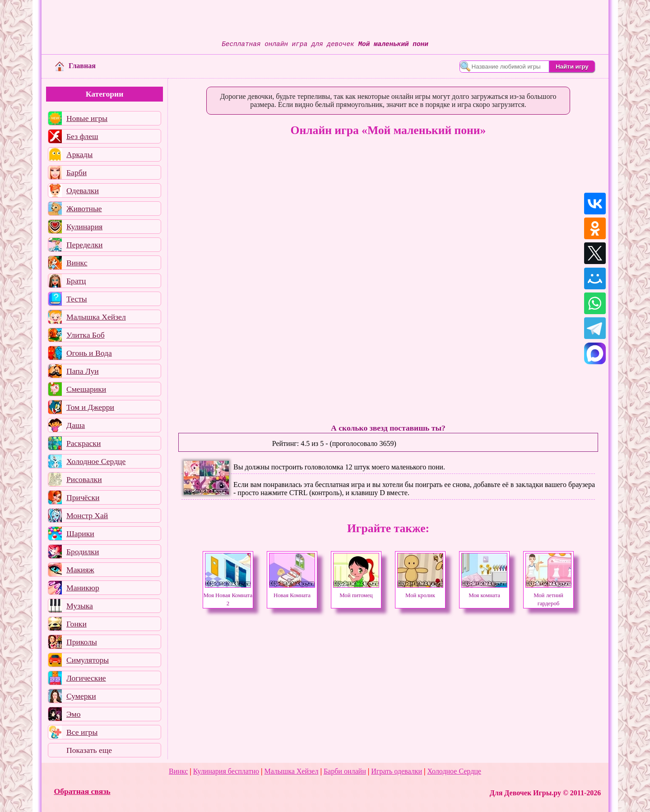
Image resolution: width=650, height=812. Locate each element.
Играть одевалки (397, 771)
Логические (86, 678)
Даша (76, 425)
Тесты (77, 299)
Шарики (80, 534)
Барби (77, 172)
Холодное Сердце (96, 461)
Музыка (80, 606)
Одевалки (83, 190)
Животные (84, 209)
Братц (76, 281)
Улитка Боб (86, 335)
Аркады (79, 154)
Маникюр (83, 588)
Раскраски (84, 443)
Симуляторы (88, 660)
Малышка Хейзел (96, 317)
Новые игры (87, 118)
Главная (75, 66)
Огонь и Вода (89, 353)
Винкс (77, 263)
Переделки (84, 245)
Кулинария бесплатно (226, 771)
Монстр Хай (87, 515)
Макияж (80, 570)
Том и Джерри (90, 407)
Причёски (83, 497)
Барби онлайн (345, 771)
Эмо (74, 714)
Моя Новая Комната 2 (228, 595)
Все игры (82, 732)
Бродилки (83, 552)
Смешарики (86, 389)
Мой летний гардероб (548, 595)
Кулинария (84, 227)
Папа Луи (83, 371)
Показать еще (89, 750)
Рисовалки (84, 479)
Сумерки (81, 696)
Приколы (82, 642)
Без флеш (82, 136)
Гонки (77, 624)
